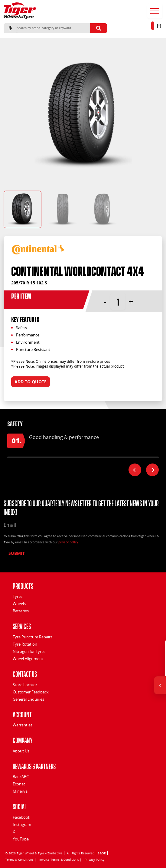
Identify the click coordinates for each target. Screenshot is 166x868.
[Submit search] (99, 28)
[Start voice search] (10, 28)
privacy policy (68, 542)
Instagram (22, 824)
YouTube (21, 839)
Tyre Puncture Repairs (33, 637)
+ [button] (131, 301)
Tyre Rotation (25, 644)
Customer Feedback (31, 692)
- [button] (105, 301)
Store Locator (25, 685)
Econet (19, 784)
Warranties (23, 725)
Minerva (20, 791)
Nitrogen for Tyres (29, 651)
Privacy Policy (94, 860)
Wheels (19, 604)
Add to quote (31, 382)
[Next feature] (152, 470)
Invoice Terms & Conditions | (60, 860)
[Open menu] (155, 11)
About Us (21, 751)
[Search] (54, 28)
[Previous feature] (135, 470)
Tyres (18, 596)
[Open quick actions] (160, 685)
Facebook (21, 817)
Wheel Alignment (28, 659)
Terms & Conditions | (21, 860)
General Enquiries (28, 699)
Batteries (21, 611)
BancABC (21, 777)
